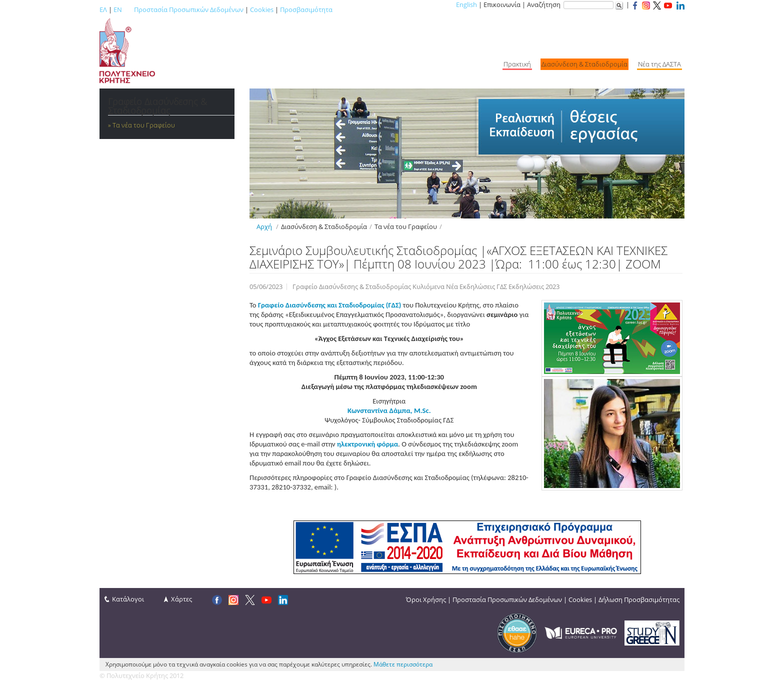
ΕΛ (103, 9)
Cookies (262, 9)
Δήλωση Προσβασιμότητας (639, 599)
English (466, 4)
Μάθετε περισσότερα (403, 664)
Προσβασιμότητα (306, 9)
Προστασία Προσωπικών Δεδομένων (189, 9)
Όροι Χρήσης (426, 599)
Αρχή (264, 226)
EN (118, 9)
